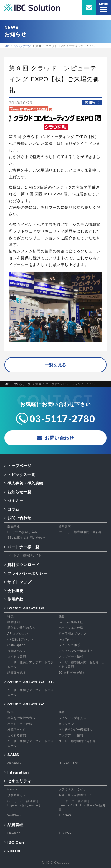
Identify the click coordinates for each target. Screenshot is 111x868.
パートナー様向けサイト (24, 555)
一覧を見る (55, 365)
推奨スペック (17, 651)
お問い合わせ (19, 518)
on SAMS (14, 763)
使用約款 (15, 599)
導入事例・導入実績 (25, 483)
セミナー (15, 500)
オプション (66, 724)
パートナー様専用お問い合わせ (80, 532)
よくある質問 (17, 657)
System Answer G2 (26, 704)
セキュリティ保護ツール (76, 795)
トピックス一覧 (21, 475)
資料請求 (65, 526)
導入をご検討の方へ (21, 628)
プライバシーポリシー (27, 573)
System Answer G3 (26, 608)
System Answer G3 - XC (30, 682)
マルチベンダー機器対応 (76, 651)
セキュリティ (19, 781)
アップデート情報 (71, 657)
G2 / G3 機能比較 (71, 622)
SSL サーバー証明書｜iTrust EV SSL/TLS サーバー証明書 (82, 805)
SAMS (13, 755)
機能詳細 (14, 622)
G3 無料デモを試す (72, 673)
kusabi (14, 851)
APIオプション (18, 634)
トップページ (19, 466)
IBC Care (16, 842)
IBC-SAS (65, 815)
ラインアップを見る (73, 718)
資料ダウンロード (23, 565)
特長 (10, 616)
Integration (18, 772)
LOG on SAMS (69, 763)
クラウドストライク (73, 789)
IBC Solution (32, 7)
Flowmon (14, 833)
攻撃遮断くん (17, 795)
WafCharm (15, 815)
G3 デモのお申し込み (22, 532)
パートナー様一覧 (23, 547)
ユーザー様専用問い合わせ (77, 741)
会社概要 (15, 591)
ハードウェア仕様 (71, 628)
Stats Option (16, 645)
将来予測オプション (73, 634)
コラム (13, 509)
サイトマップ (19, 582)
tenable (13, 789)
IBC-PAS (65, 833)
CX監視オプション (20, 639)
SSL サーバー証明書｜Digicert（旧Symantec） (25, 803)
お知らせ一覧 (19, 492)
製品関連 (14, 526)
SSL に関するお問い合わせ (26, 538)
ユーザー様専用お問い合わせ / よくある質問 (82, 664)
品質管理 (15, 825)
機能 (62, 616)
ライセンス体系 (69, 645)
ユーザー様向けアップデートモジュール (31, 664)
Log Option (67, 639)
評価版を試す (17, 673)
